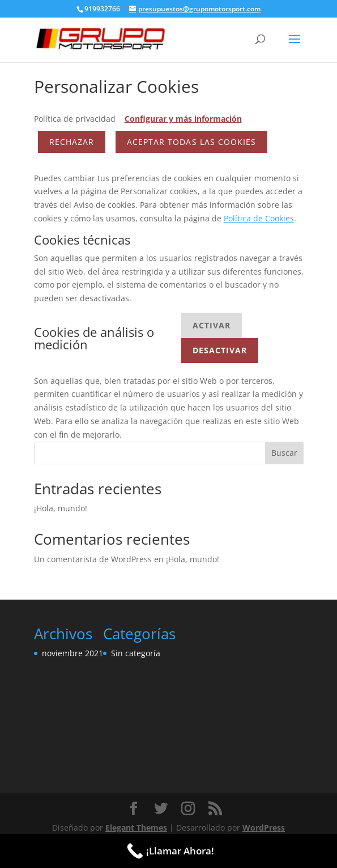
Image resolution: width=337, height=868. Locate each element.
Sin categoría (136, 653)
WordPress (264, 828)
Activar (212, 325)
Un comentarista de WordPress (93, 559)
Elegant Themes (136, 828)
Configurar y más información (183, 119)
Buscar (284, 453)
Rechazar (72, 142)
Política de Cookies (259, 218)
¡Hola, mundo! (61, 508)
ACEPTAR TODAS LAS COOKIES (191, 142)
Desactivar (220, 350)
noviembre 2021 (72, 653)
